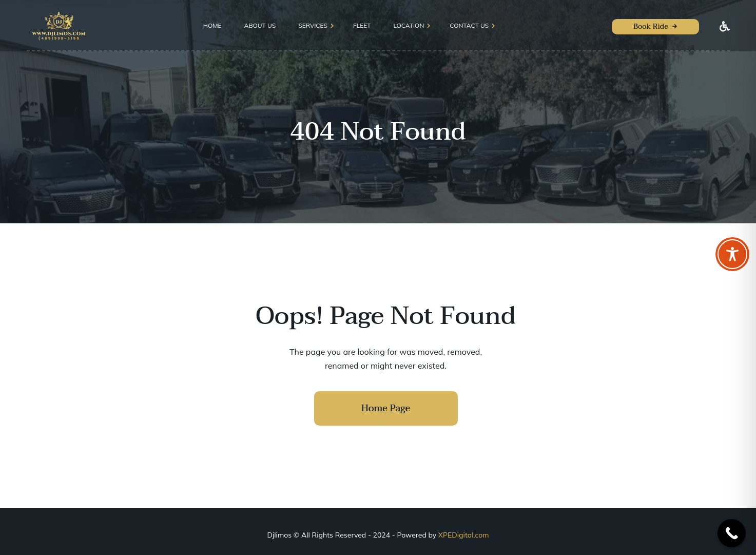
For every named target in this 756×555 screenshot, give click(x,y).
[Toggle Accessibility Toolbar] (732, 254)
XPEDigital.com (464, 535)
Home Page (386, 408)
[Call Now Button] (732, 533)
